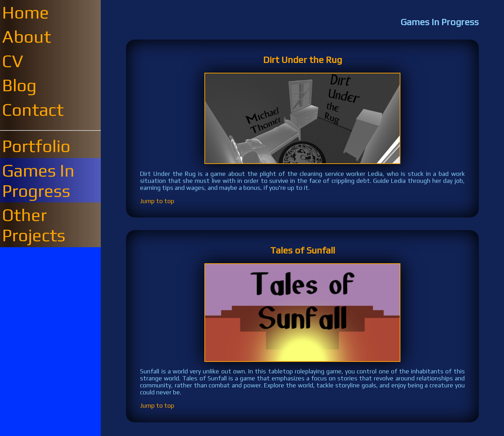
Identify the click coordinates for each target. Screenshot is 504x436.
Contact (33, 109)
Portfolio (36, 146)
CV (13, 61)
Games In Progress (38, 180)
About (27, 36)
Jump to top (157, 201)
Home (26, 12)
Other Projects (34, 225)
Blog (19, 85)
